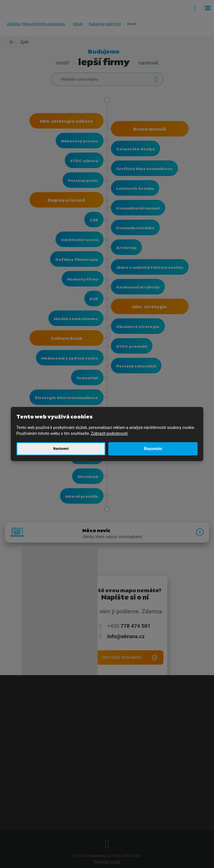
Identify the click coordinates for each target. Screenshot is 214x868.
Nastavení (61, 449)
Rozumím (153, 449)
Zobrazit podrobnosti (109, 433)
